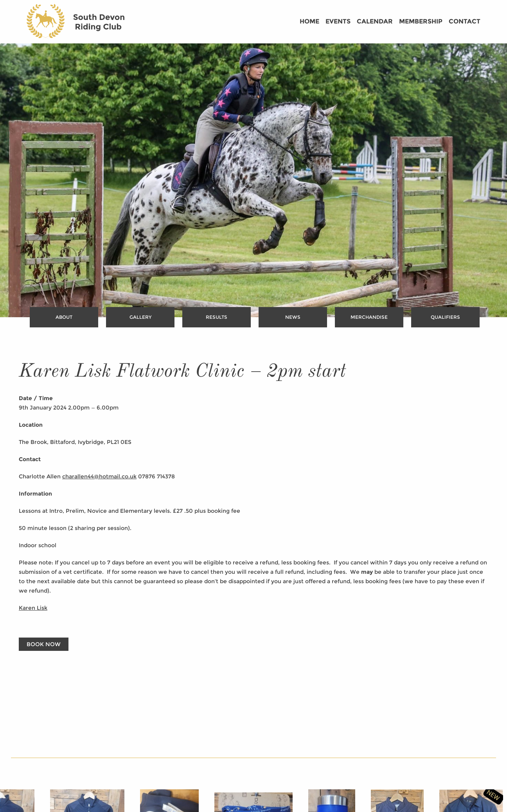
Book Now (44, 644)
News (293, 317)
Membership (421, 21)
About (64, 317)
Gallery (140, 317)
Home (309, 21)
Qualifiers (445, 317)
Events (338, 21)
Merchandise (369, 317)
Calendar (375, 21)
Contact (465, 21)
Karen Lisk (33, 608)
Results (217, 317)
